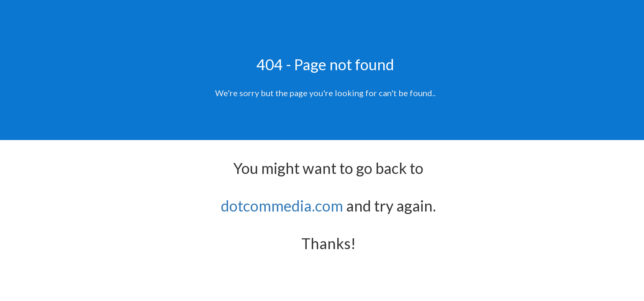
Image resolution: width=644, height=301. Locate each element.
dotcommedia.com (282, 206)
